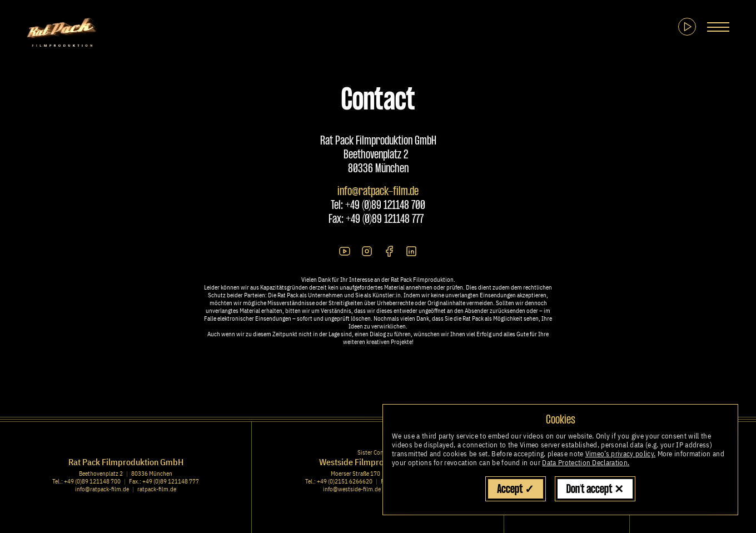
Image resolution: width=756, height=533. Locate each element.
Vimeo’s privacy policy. (620, 454)
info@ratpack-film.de (378, 192)
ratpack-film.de (157, 489)
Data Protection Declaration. (586, 463)
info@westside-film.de (352, 489)
